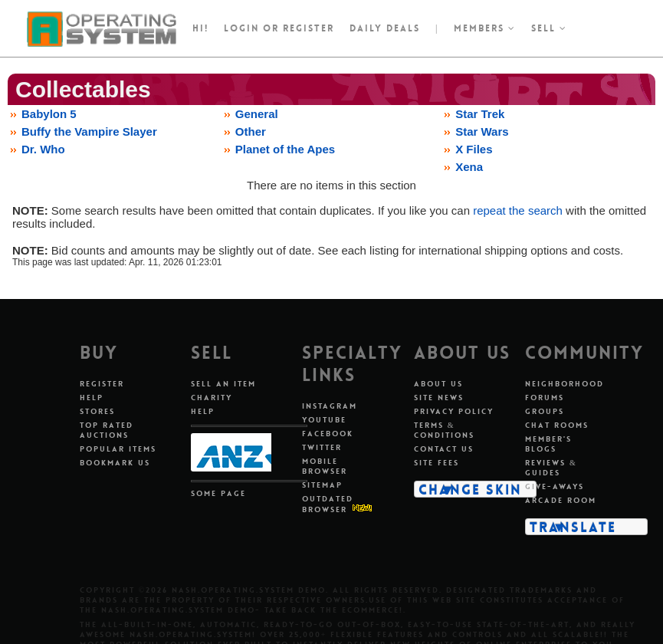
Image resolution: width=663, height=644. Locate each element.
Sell (549, 28)
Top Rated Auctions (107, 430)
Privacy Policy (454, 411)
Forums (545, 398)
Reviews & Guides (551, 468)
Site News (439, 398)
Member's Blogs (548, 444)
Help (92, 398)
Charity (212, 398)
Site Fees (437, 463)
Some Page (218, 493)
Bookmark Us (115, 463)
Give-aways (555, 486)
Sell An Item (223, 384)
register (309, 28)
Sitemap (322, 485)
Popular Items (118, 449)
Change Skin (470, 489)
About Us (438, 384)
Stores (97, 411)
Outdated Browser (328, 504)
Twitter (322, 447)
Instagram (330, 406)
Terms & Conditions (444, 430)
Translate (573, 527)
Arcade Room (561, 500)
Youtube (324, 420)
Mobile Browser (325, 466)
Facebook (328, 434)
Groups (545, 411)
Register (102, 384)
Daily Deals (385, 28)
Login (241, 28)
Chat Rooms (557, 425)
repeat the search (518, 210)
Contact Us (444, 449)
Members (485, 28)
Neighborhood (565, 384)
